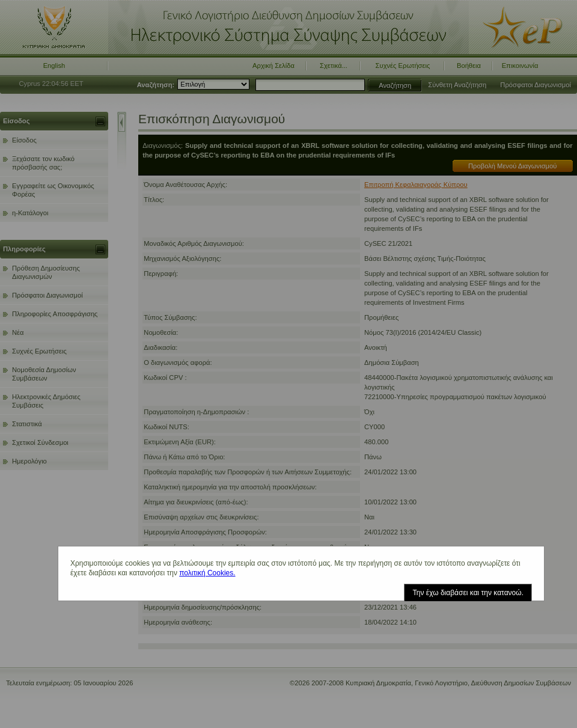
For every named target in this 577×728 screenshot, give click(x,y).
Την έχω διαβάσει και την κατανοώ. (468, 593)
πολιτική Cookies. (207, 573)
